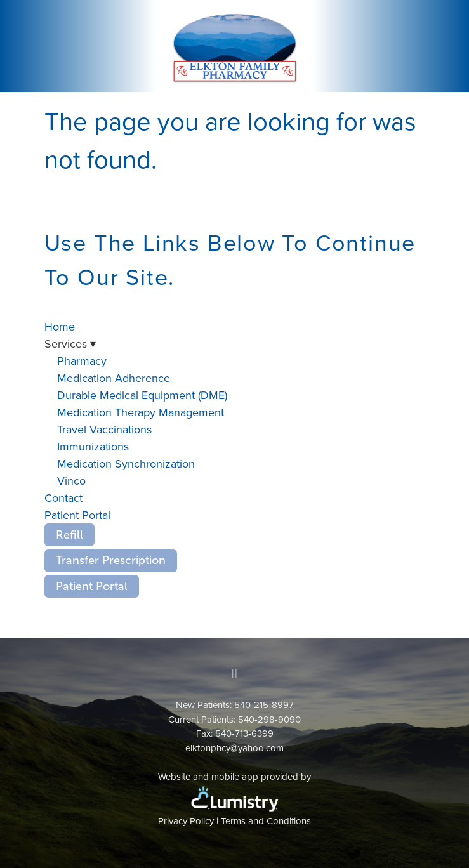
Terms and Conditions (266, 821)
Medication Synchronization (126, 464)
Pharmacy (82, 361)
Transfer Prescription (111, 560)
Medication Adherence (114, 378)
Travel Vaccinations (104, 429)
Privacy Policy (186, 821)
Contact (63, 498)
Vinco (71, 481)
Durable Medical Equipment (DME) (142, 395)
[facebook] (235, 674)
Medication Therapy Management (141, 412)
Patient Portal (77, 515)
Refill (69, 535)
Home (60, 326)
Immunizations (93, 446)
